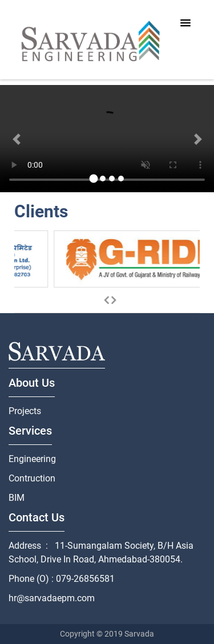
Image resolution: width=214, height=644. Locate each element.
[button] (16, 141)
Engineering (32, 459)
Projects (25, 411)
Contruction (32, 478)
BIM (17, 498)
